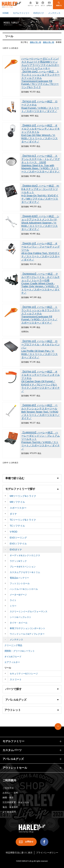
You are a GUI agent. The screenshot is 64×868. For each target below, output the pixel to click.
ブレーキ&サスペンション (23, 567)
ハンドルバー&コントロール (24, 589)
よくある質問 (9, 812)
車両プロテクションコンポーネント (27, 628)
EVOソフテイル (18, 544)
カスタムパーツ (12, 750)
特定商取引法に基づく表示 (19, 853)
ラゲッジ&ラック (18, 561)
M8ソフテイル (17, 502)
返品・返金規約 (10, 807)
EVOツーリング (18, 538)
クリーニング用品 (13, 645)
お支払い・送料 (10, 793)
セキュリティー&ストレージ (24, 674)
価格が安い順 (35, 42)
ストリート (16, 679)
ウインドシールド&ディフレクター (27, 634)
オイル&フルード (13, 657)
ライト (13, 600)
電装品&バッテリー (19, 578)
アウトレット (13, 710)
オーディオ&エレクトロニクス (25, 555)
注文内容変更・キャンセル (16, 802)
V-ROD (13, 532)
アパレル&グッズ (13, 759)
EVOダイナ (39, 13)
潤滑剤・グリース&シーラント (20, 651)
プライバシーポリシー (47, 853)
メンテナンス (54, 13)
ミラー (13, 606)
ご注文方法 (8, 788)
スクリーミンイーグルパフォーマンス (29, 612)
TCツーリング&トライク (23, 520)
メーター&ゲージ (18, 595)
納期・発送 (8, 798)
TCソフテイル (17, 526)
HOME (6, 13)
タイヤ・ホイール (19, 623)
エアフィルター (12, 662)
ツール (8, 668)
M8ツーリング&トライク (23, 496)
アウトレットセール (15, 768)
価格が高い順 (48, 42)
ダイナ (13, 514)
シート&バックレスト (20, 617)
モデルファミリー (21, 13)
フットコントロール (20, 583)
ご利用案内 (9, 780)
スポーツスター (18, 508)
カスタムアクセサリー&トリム (25, 572)
